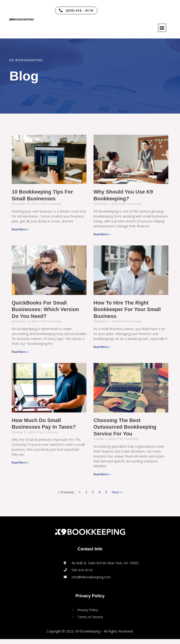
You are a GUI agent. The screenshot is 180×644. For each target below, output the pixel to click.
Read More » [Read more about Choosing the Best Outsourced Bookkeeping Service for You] (102, 479)
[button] (162, 28)
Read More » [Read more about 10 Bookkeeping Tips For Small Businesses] (20, 231)
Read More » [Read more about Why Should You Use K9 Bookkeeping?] (102, 235)
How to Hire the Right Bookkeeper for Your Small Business (130, 312)
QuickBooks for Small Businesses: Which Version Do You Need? (48, 312)
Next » (117, 497)
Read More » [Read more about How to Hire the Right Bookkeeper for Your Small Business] (102, 350)
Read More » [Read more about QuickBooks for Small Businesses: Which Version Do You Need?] (20, 355)
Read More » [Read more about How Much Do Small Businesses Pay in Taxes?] (20, 467)
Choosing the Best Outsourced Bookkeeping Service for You (128, 431)
